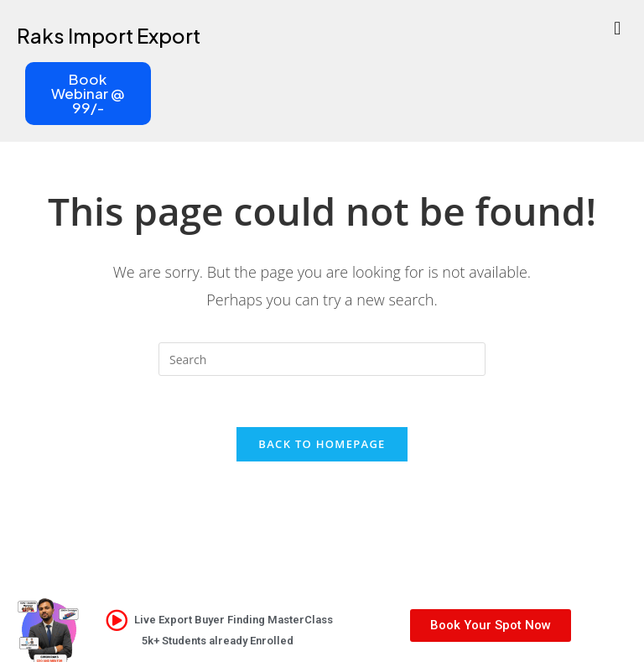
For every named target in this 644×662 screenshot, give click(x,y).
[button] (618, 27)
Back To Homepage (322, 444)
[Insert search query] (322, 359)
